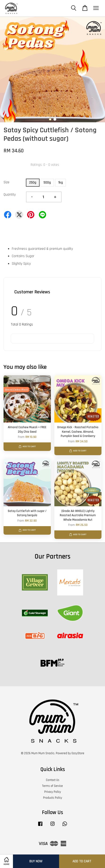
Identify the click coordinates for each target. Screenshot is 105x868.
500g (47, 183)
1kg (61, 183)
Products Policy (53, 798)
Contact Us (53, 780)
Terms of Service (52, 786)
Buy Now (36, 861)
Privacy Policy (53, 792)
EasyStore (78, 753)
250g (33, 183)
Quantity (10, 195)
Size (6, 182)
